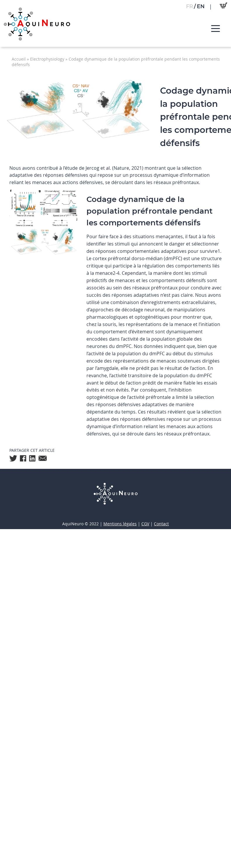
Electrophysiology (47, 59)
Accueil (19, 59)
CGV (145, 524)
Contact (161, 524)
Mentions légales (120, 524)
